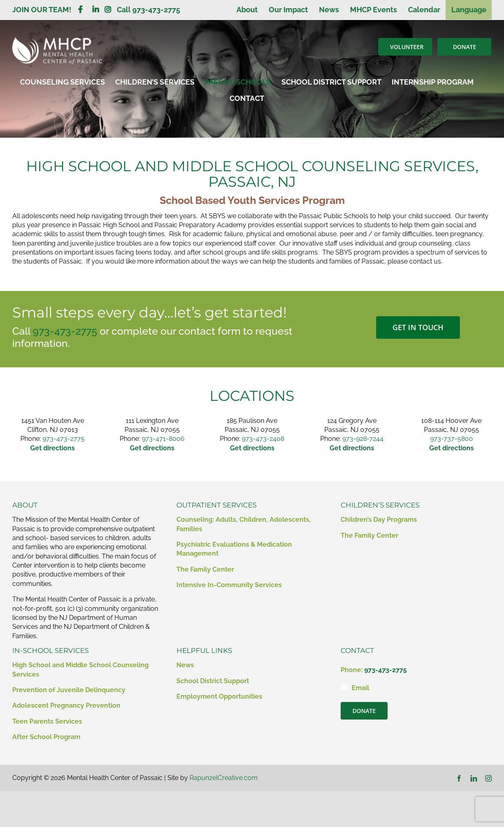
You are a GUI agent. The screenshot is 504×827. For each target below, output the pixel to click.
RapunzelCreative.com (224, 778)
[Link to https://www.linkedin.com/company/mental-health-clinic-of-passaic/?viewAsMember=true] (96, 9)
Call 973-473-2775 (148, 10)
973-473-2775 (65, 331)
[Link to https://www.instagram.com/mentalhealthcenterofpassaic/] (108, 9)
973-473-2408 (263, 439)
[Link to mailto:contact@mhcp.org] (344, 687)
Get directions (452, 448)
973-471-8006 (163, 439)
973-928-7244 (363, 439)
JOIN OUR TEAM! (45, 10)
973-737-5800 (452, 439)
